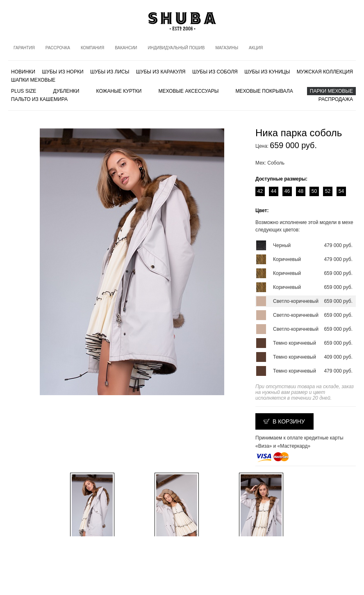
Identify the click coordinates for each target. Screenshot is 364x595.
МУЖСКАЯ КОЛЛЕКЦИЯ (325, 72)
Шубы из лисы (110, 72)
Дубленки (66, 91)
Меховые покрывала (264, 91)
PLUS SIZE (24, 91)
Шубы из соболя (215, 72)
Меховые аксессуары (189, 91)
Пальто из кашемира (39, 99)
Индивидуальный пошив (176, 48)
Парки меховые (331, 91)
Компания (92, 48)
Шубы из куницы (267, 72)
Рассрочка (58, 48)
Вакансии (126, 48)
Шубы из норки (63, 72)
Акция (256, 48)
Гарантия (24, 48)
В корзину (289, 421)
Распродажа (336, 99)
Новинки (23, 72)
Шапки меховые (33, 80)
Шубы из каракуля (161, 72)
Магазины (227, 48)
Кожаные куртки (119, 91)
